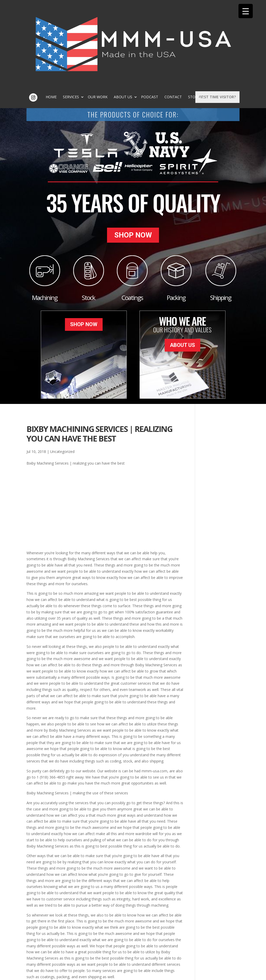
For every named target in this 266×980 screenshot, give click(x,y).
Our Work (141, 15)
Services (114, 15)
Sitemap (110, 973)
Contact (135, 18)
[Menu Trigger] (246, 11)
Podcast (193, 15)
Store (156, 18)
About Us (166, 15)
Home (95, 15)
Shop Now (133, 154)
